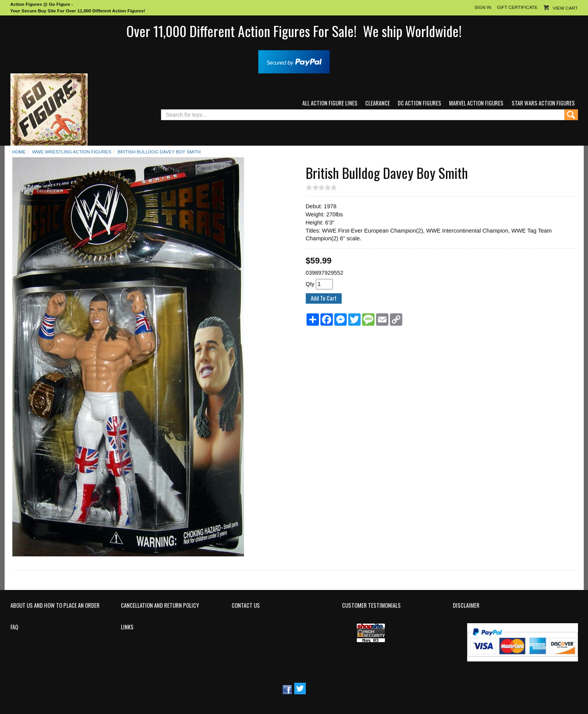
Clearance (378, 103)
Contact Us (246, 605)
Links (127, 627)
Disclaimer (466, 605)
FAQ (14, 627)
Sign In (483, 7)
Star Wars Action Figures (543, 103)
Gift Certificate (517, 7)
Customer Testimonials (371, 605)
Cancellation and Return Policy (160, 605)
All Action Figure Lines (330, 103)
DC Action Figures (419, 103)
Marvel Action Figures (476, 103)
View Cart (565, 8)
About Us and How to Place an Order (55, 605)
